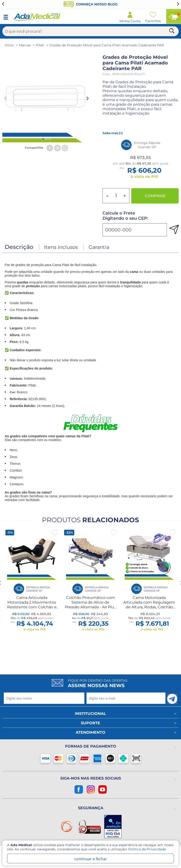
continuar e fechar (91, 859)
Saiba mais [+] (113, 133)
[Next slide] (178, 4)
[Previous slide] (6, 98)
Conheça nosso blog (91, 4)
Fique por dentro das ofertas (98, 683)
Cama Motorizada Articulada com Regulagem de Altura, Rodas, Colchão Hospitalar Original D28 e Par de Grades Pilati (149, 607)
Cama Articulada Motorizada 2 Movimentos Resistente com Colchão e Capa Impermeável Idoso (32, 605)
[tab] (43, 139)
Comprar (155, 196)
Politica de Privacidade (147, 849)
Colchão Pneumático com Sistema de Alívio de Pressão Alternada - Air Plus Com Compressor (90, 605)
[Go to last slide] (3, 4)
